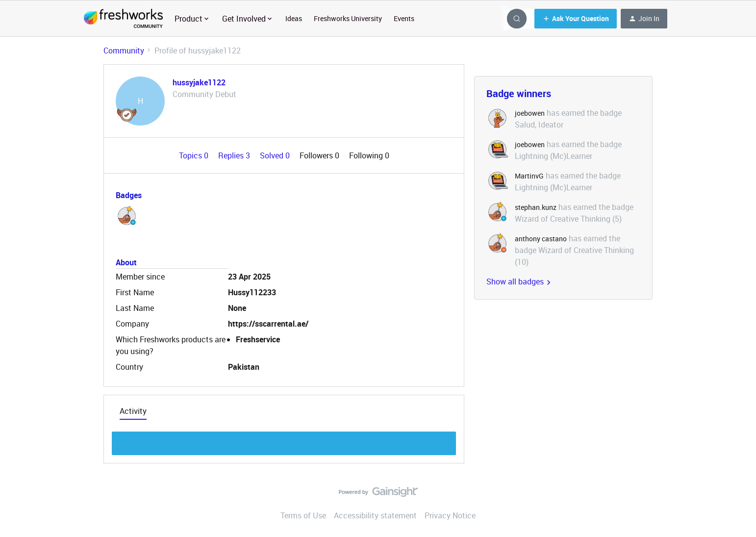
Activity (133, 411)
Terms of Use (303, 515)
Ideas (294, 18)
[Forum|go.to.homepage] (123, 19)
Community (124, 51)
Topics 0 (195, 155)
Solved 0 (276, 155)
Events (404, 18)
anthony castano (541, 239)
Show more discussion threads (284, 441)
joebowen (530, 113)
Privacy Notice (450, 515)
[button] (576, 19)
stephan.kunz (536, 207)
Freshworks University (348, 18)
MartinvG (529, 176)
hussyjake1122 (199, 82)
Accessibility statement (375, 515)
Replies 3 (235, 155)
